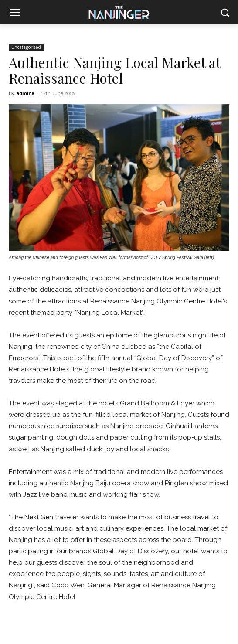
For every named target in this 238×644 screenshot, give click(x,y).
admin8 (25, 93)
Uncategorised (26, 47)
